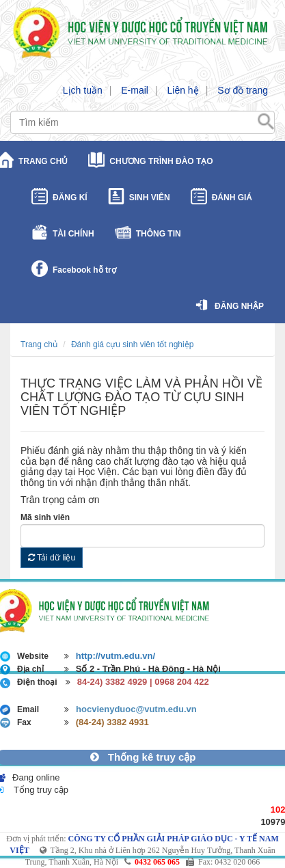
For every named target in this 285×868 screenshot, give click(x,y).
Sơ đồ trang (243, 90)
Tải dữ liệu (52, 558)
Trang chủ (39, 344)
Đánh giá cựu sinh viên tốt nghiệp (132, 344)
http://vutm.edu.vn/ (116, 656)
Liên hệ (182, 90)
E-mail (135, 90)
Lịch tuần (83, 90)
